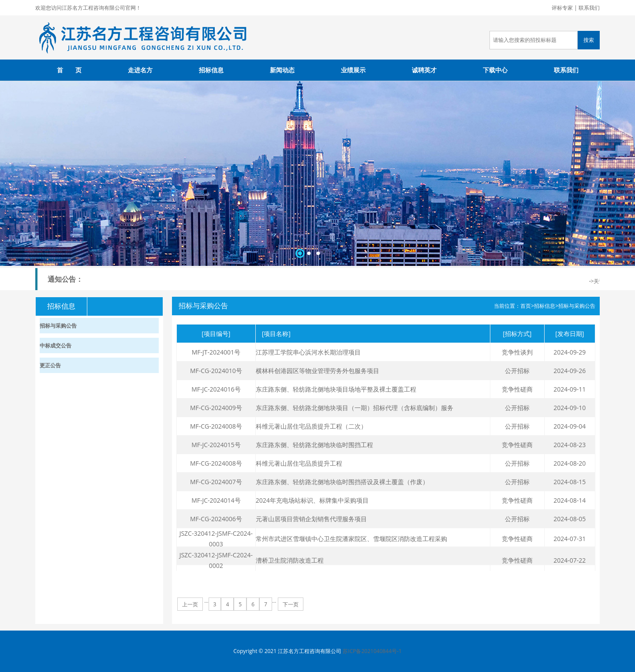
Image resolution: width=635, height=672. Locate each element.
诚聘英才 (424, 70)
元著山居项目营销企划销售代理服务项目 (311, 519)
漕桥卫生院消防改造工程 (290, 560)
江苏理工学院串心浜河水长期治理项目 (308, 352)
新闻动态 (282, 70)
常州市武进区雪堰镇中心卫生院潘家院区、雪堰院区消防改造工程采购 (351, 539)
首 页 (69, 70)
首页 (526, 306)
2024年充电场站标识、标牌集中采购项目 (312, 500)
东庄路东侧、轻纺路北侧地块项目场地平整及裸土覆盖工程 (336, 389)
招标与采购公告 (577, 306)
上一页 (190, 604)
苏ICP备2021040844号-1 (372, 651)
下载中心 (495, 70)
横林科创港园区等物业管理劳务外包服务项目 (317, 371)
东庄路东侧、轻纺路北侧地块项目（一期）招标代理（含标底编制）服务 (355, 408)
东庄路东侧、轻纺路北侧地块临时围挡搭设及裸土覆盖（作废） (342, 482)
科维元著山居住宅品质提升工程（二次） (311, 426)
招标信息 (211, 70)
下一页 (291, 604)
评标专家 (562, 8)
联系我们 (589, 8)
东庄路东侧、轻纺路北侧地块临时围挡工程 (314, 445)
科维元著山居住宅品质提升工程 (299, 463)
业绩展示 (353, 70)
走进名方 (140, 70)
